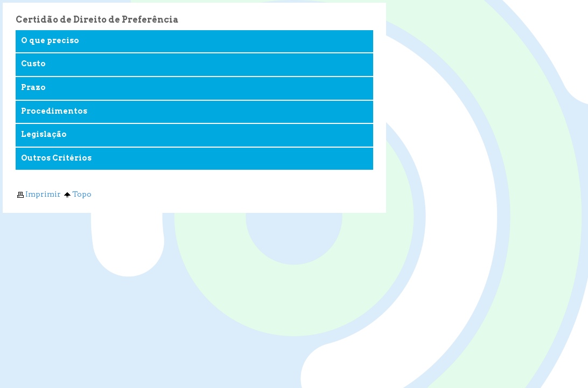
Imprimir (38, 194)
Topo (77, 194)
